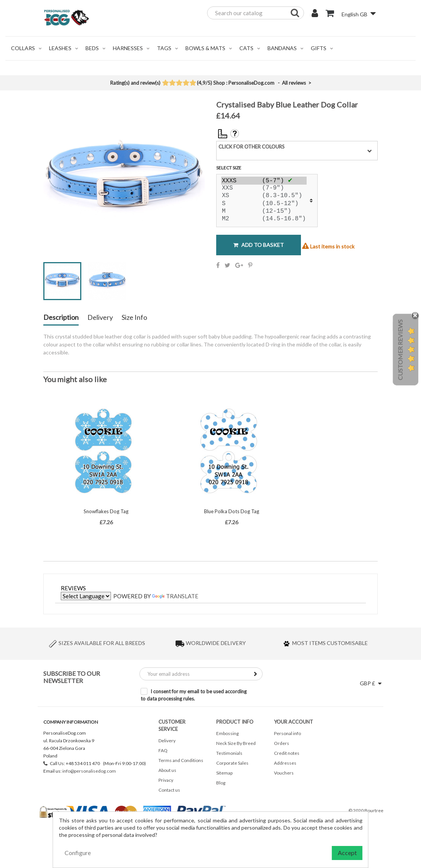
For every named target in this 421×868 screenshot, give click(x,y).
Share (218, 265)
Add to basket (259, 245)
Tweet (227, 265)
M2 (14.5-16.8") (264, 219)
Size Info (134, 318)
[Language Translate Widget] (86, 596)
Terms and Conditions (181, 760)
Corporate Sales (232, 763)
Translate (175, 596)
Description (61, 318)
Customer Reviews (400, 350)
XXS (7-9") (264, 188)
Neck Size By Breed (236, 743)
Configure (78, 853)
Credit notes (287, 753)
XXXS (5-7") (264, 181)
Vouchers (284, 773)
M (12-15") (264, 212)
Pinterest (250, 265)
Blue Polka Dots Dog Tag (232, 511)
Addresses (285, 763)
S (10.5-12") (264, 204)
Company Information (71, 722)
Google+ (239, 265)
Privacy (166, 780)
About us (167, 770)
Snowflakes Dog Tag (106, 511)
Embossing (227, 733)
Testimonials (229, 753)
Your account (294, 722)
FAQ (163, 750)
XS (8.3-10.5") (264, 196)
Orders (282, 743)
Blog (221, 783)
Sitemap (224, 773)
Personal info (287, 733)
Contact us (169, 790)
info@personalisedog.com (89, 771)
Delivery (100, 318)
